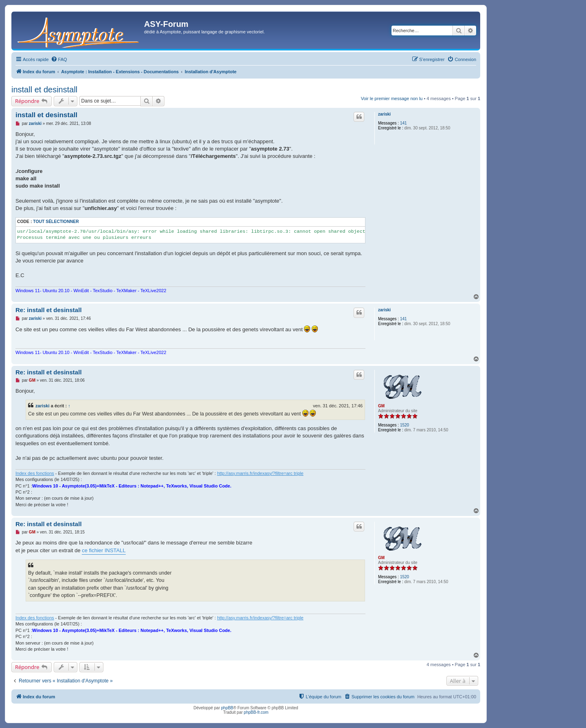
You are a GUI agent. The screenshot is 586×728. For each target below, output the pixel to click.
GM (381, 406)
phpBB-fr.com (256, 712)
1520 (405, 425)
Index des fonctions (35, 473)
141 (403, 123)
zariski (384, 114)
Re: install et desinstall (49, 310)
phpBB (227, 708)
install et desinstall (44, 90)
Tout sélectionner (56, 222)
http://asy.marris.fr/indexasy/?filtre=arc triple (260, 473)
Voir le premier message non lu (392, 98)
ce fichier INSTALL (104, 550)
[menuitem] (59, 59)
